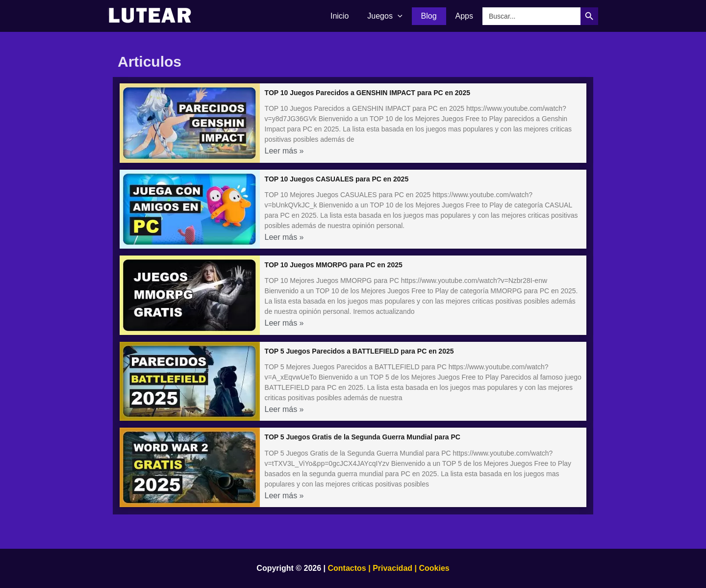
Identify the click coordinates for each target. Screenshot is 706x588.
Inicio (350, 16)
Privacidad (392, 568)
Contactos (347, 568)
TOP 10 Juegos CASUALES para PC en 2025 (337, 179)
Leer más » (284, 151)
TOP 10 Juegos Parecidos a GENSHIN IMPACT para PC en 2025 (367, 93)
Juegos (392, 16)
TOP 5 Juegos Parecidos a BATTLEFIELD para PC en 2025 (359, 351)
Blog (433, 16)
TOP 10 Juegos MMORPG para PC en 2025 (334, 265)
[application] (405, 16)
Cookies (433, 568)
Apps (466, 16)
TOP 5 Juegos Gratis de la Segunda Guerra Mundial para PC (363, 437)
